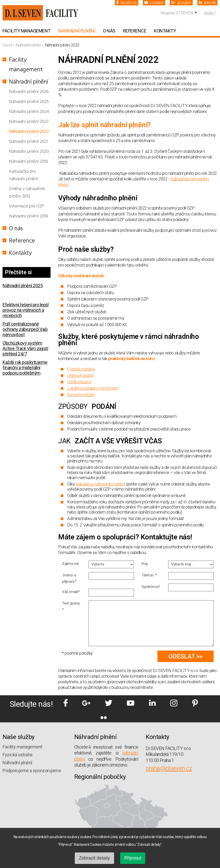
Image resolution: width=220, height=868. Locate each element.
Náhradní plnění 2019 (28, 162)
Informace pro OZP (27, 206)
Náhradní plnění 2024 (29, 112)
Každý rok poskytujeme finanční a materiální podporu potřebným (25, 368)
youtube (154, 3)
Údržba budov (79, 382)
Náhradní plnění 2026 (29, 92)
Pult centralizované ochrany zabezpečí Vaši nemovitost (25, 329)
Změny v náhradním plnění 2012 (27, 193)
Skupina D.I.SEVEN (177, 13)
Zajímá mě (70, 564)
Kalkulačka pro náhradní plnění (23, 175)
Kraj (145, 564)
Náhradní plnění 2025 (29, 102)
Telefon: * (149, 575)
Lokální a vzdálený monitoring (93, 388)
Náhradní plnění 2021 (28, 142)
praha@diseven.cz (169, 768)
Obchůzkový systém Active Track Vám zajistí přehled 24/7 (25, 348)
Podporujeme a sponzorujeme (32, 771)
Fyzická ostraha (81, 369)
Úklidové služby (80, 375)
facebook (127, 3)
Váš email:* (71, 592)
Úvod (8, 45)
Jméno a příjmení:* (69, 578)
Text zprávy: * (71, 606)
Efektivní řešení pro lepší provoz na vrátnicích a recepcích (26, 310)
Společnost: (151, 587)
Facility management (27, 31)
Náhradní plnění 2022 (29, 132)
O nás (109, 31)
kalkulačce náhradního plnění (100, 484)
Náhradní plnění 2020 (29, 152)
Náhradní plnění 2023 (29, 122)
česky (209, 13)
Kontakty (165, 31)
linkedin (207, 3)
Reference (135, 31)
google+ (181, 3)
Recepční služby (81, 395)
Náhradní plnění (77, 31)
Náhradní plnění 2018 (28, 216)
